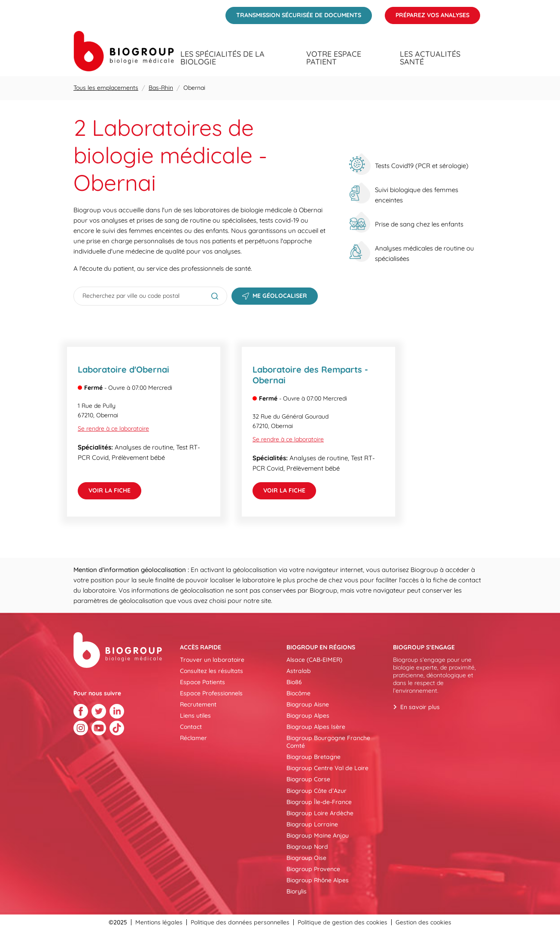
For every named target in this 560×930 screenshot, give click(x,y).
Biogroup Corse (308, 779)
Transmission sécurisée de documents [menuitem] (293, 13)
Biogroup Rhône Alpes (318, 880)
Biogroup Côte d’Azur (317, 791)
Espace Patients (202, 682)
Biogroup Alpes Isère (316, 727)
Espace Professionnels (211, 693)
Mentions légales (159, 922)
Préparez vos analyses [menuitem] (427, 13)
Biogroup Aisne (308, 704)
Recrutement (198, 704)
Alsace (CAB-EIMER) (314, 660)
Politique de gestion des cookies (342, 922)
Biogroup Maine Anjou (318, 835)
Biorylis (297, 891)
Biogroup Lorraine (312, 824)
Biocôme (298, 693)
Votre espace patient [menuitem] (334, 58)
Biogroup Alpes (308, 716)
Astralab (299, 671)
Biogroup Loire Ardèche (320, 813)
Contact (191, 727)
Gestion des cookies (423, 922)
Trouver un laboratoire (212, 660)
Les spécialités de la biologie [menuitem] (222, 58)
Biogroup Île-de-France (319, 802)
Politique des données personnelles (240, 922)
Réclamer (193, 738)
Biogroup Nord (307, 847)
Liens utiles (195, 716)
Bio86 (294, 682)
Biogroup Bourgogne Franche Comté (328, 742)
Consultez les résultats (212, 671)
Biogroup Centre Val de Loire (327, 768)
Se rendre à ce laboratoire (113, 428)
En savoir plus (420, 707)
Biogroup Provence (313, 869)
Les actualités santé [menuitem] (430, 58)
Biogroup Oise (306, 858)
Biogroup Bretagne (313, 757)
